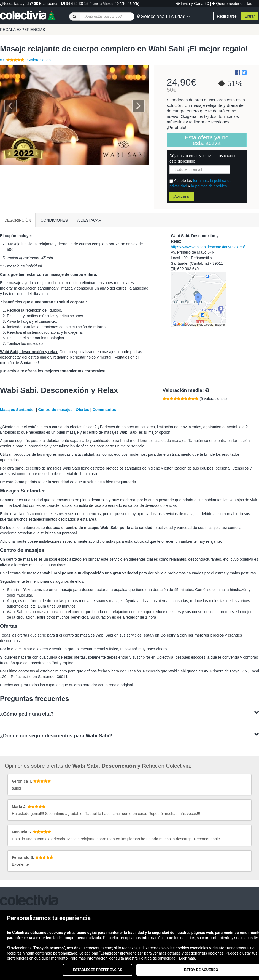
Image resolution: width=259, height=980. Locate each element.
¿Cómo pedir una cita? (129, 713)
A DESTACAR (89, 220)
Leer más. (187, 958)
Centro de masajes (56, 410)
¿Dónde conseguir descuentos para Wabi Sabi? (129, 735)
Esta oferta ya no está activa (207, 140)
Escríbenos (46, 4)
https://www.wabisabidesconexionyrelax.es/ (208, 247)
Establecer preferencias (98, 970)
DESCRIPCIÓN (18, 220)
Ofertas (83, 410)
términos (200, 181)
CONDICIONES (54, 220)
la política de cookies (209, 186)
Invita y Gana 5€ (193, 4)
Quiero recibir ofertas (232, 4)
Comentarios (104, 410)
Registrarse (227, 16)
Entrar (250, 16)
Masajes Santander (17, 410)
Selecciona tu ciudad (163, 17)
